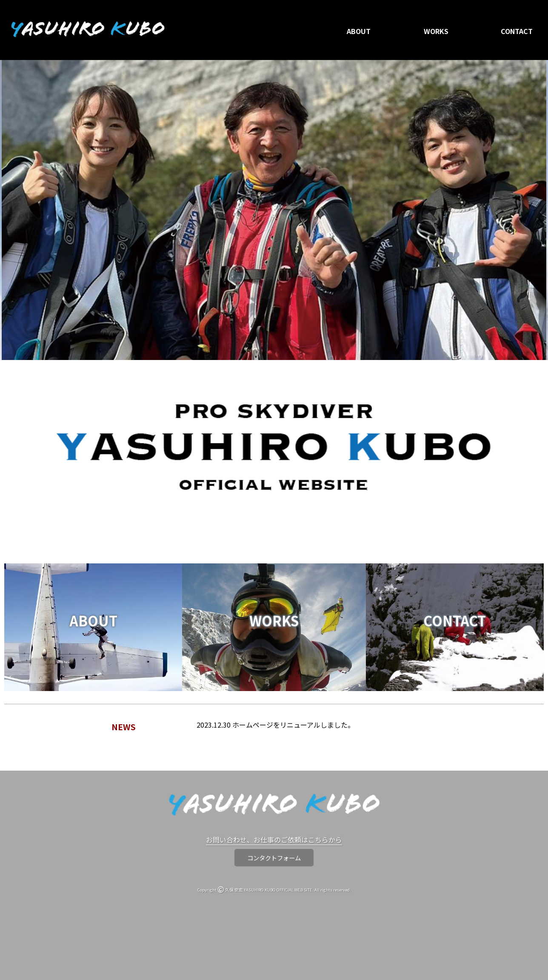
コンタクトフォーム (274, 858)
